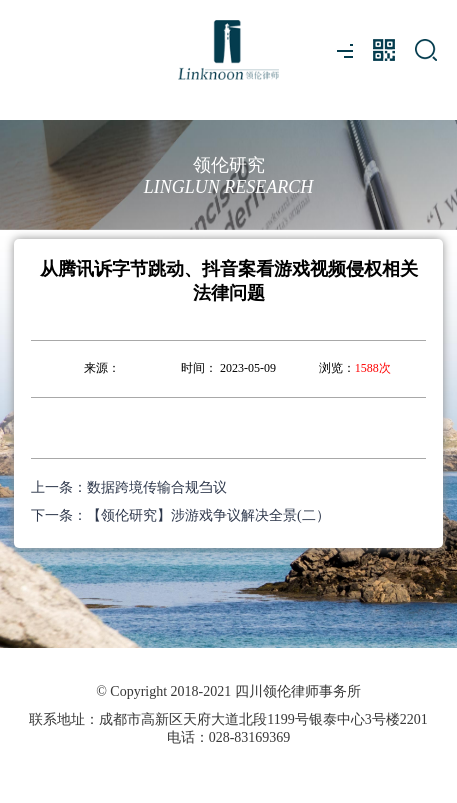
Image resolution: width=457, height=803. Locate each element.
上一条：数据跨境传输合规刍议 (129, 487)
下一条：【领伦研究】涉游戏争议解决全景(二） (180, 515)
